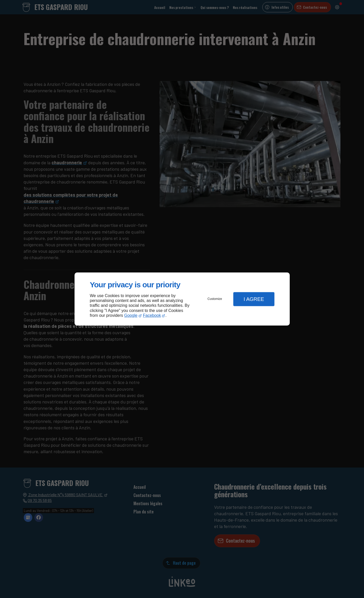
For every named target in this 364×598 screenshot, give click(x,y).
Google (131, 315)
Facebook (152, 315)
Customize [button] (215, 299)
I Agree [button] (254, 299)
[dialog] (182, 299)
